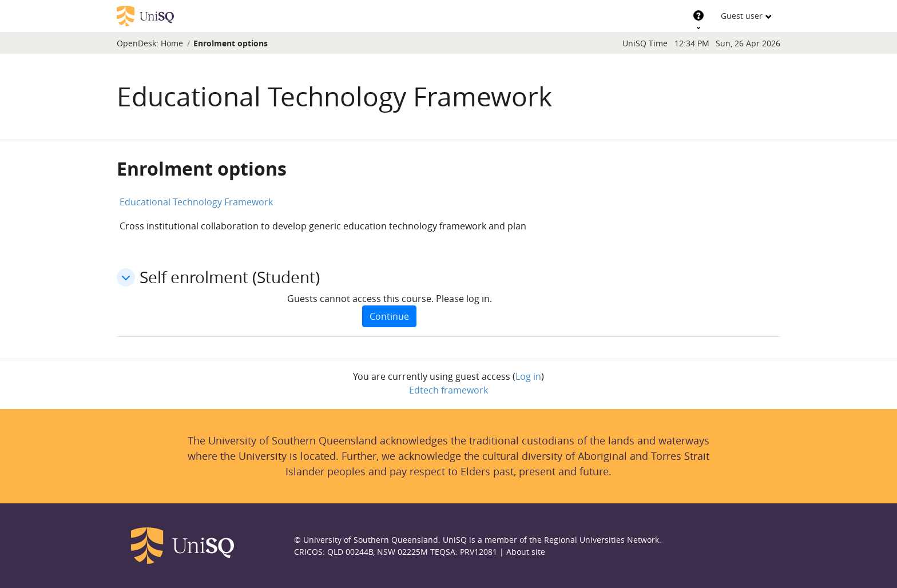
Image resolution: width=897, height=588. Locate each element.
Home (172, 43)
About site (526, 552)
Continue (389, 316)
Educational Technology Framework (196, 202)
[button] (126, 277)
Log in (528, 376)
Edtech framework (449, 390)
